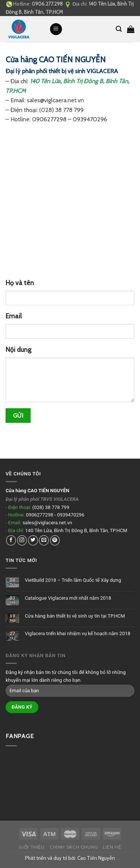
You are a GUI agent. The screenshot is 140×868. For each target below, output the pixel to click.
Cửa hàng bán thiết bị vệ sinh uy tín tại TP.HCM (75, 616)
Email (14, 316)
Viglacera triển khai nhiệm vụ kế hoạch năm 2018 (77, 633)
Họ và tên (20, 283)
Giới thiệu (32, 847)
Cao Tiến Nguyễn (96, 858)
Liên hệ (112, 847)
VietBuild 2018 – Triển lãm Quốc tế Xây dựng (73, 580)
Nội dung (18, 349)
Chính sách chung (74, 847)
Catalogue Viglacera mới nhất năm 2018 (68, 598)
